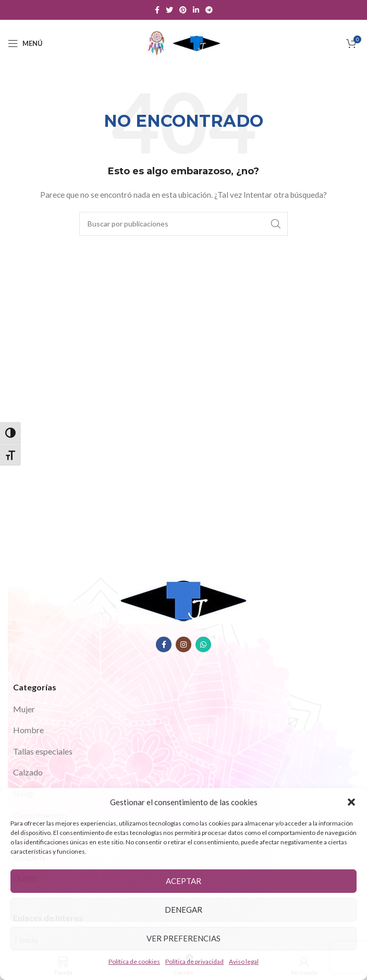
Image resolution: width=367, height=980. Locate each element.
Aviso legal (244, 961)
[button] (351, 802)
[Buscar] (184, 224)
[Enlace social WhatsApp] (203, 644)
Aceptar (184, 881)
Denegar (184, 910)
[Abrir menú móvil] (25, 43)
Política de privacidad (194, 961)
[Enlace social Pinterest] (183, 10)
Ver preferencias (184, 938)
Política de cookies (134, 961)
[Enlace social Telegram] (209, 10)
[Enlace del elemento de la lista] (184, 709)
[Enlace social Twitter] (169, 10)
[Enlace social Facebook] (157, 10)
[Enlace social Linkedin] (196, 10)
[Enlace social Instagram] (184, 644)
